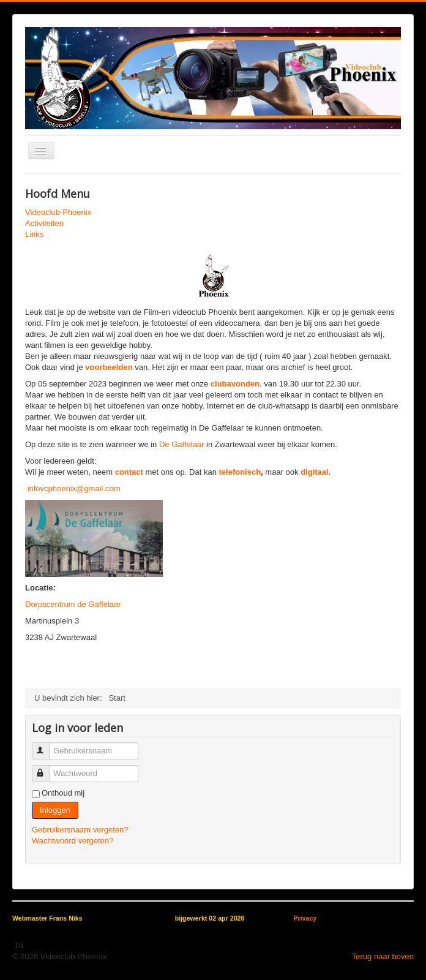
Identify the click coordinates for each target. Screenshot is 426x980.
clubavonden (235, 384)
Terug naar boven (383, 956)
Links (34, 234)
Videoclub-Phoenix (58, 212)
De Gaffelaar (181, 444)
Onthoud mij (63, 793)
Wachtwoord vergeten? (73, 841)
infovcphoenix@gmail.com (74, 488)
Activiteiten (44, 223)
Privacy (305, 918)
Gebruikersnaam (46, 746)
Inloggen (55, 810)
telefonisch (240, 472)
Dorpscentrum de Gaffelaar (73, 604)
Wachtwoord (46, 768)
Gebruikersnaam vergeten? (80, 830)
